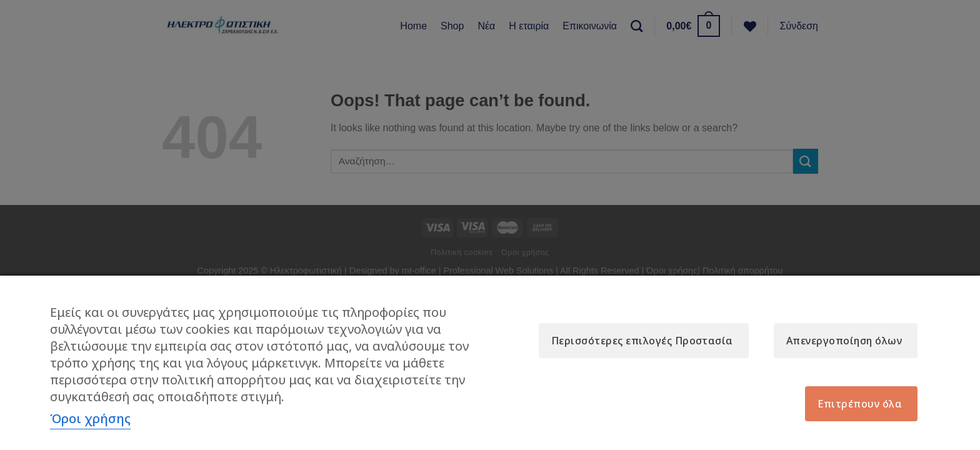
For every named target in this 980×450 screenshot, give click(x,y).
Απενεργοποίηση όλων (844, 341)
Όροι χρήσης (90, 418)
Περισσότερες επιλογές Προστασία (642, 341)
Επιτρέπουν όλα (860, 404)
